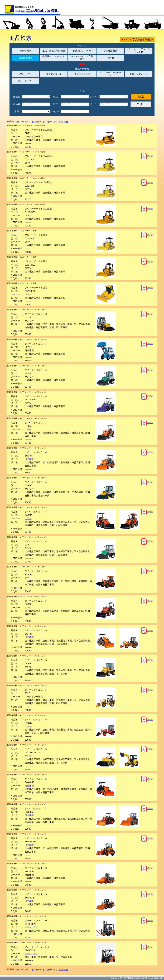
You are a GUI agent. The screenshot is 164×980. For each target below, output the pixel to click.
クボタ (28, 518)
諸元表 (147, 130)
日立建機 (29, 459)
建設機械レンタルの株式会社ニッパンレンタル (30, 10)
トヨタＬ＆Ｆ (31, 927)
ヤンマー (29, 756)
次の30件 (64, 122)
